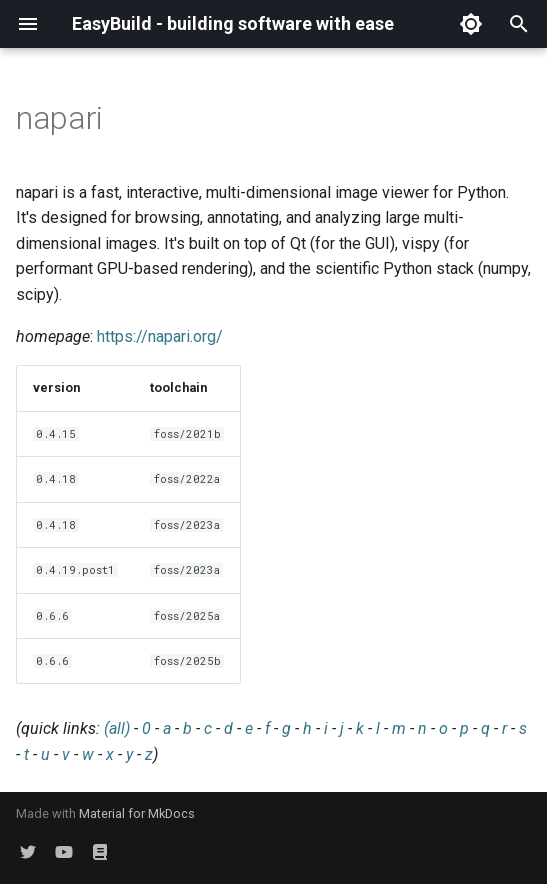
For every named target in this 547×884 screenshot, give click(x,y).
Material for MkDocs (137, 813)
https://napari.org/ (160, 336)
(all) (117, 728)
